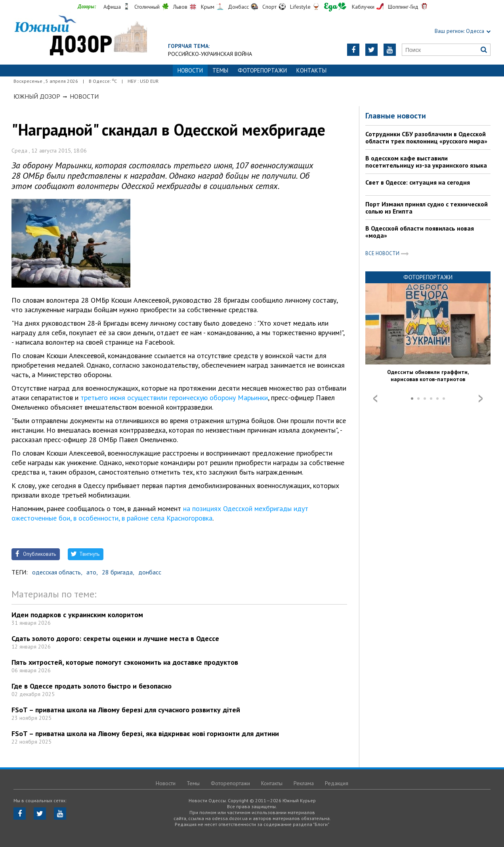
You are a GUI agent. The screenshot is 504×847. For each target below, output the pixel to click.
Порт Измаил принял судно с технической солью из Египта (427, 208)
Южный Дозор (37, 96)
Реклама (304, 783)
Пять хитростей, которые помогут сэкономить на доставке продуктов (125, 662)
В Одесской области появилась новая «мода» (420, 232)
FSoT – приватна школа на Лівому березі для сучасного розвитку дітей (126, 710)
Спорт (269, 7)
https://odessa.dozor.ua (80, 36)
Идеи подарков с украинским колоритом (77, 615)
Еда (335, 7)
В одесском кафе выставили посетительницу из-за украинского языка (426, 162)
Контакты (311, 70)
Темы (220, 70)
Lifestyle (300, 7)
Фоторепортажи (262, 70)
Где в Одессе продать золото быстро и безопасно (92, 686)
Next (481, 399)
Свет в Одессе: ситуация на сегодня (418, 182)
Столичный (147, 7)
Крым (208, 7)
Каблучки (363, 7)
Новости (84, 96)
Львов (180, 7)
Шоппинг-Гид (403, 7)
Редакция (337, 783)
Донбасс (238, 7)
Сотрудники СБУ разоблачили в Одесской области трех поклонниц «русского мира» (426, 137)
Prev (375, 399)
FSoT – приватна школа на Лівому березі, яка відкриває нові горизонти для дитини (145, 733)
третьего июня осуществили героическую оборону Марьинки (174, 398)
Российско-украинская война (210, 54)
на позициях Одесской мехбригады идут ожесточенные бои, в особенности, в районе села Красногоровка (160, 513)
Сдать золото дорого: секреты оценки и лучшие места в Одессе (115, 638)
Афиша (112, 7)
